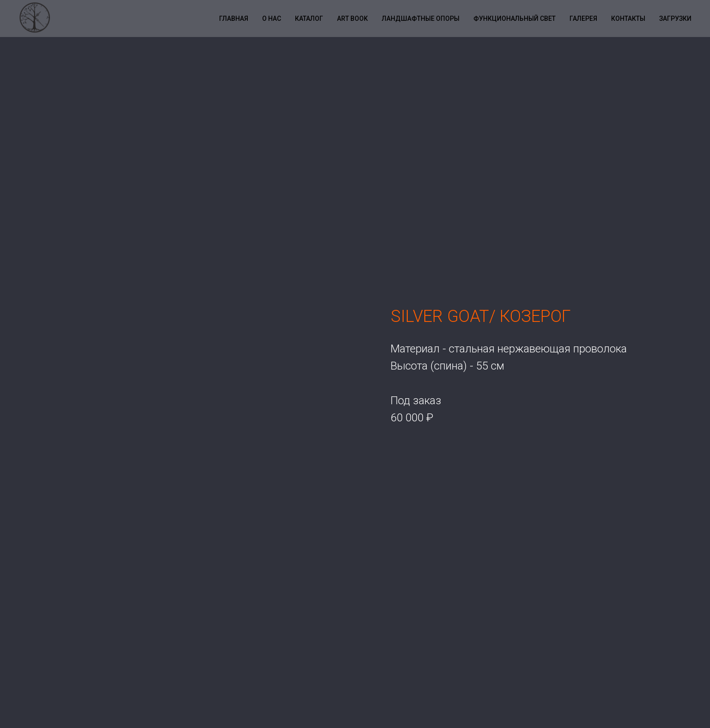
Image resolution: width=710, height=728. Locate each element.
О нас (272, 19)
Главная (234, 19)
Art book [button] (352, 19)
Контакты (628, 19)
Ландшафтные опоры (421, 19)
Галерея (583, 19)
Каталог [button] (309, 19)
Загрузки (675, 19)
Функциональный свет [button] (514, 19)
